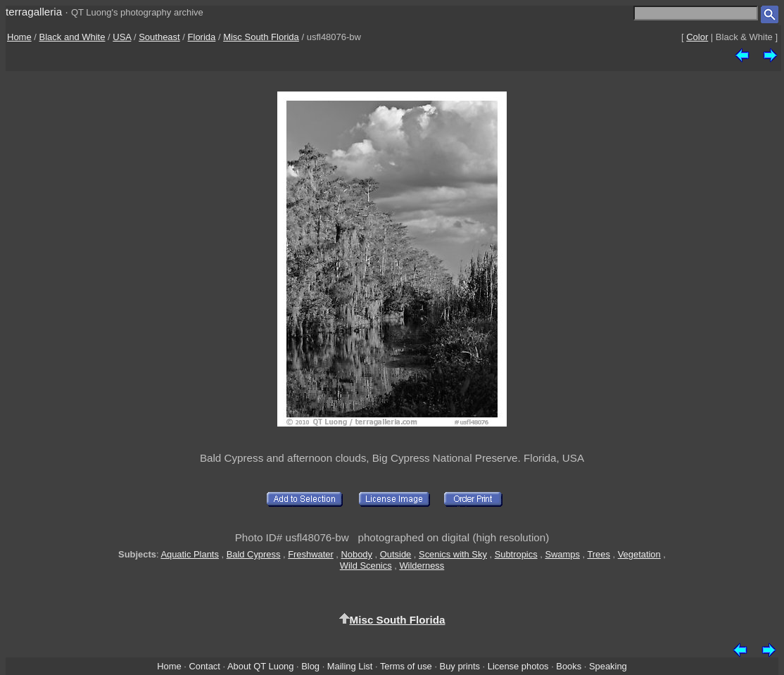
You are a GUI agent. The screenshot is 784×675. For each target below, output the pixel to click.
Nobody (357, 554)
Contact (204, 666)
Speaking (608, 666)
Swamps (562, 554)
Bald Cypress (254, 554)
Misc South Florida (261, 37)
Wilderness (422, 566)
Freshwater (311, 554)
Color (697, 37)
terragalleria (34, 12)
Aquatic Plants (190, 554)
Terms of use (406, 666)
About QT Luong (260, 666)
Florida (202, 37)
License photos (518, 666)
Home (19, 37)
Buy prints (460, 666)
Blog (310, 666)
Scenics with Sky (453, 554)
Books (569, 666)
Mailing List (350, 666)
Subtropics (516, 554)
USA (122, 37)
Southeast (159, 37)
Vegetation (639, 554)
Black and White (72, 37)
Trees (599, 554)
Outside (396, 554)
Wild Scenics (366, 566)
